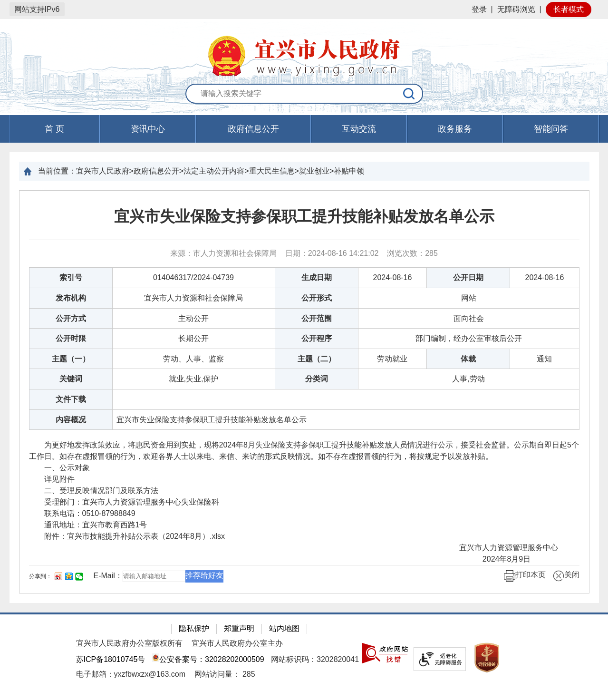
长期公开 (193, 338)
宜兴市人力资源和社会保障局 (193, 298)
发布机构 (71, 298)
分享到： (40, 576)
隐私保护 (194, 628)
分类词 (317, 379)
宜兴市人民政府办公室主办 (237, 643)
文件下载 (71, 399)
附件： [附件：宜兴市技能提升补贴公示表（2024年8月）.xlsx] (127, 536)
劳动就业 (392, 359)
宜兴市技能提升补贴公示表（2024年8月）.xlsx (146, 536)
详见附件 (52, 479)
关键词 (71, 379)
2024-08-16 (393, 277)
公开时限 (71, 338)
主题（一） (71, 359)
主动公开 (193, 318)
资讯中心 (148, 129)
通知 (544, 359)
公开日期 (468, 277)
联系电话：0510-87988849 (82, 513)
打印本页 (525, 576)
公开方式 (71, 318)
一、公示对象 (59, 468)
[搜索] (409, 94)
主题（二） (317, 359)
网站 (469, 298)
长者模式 (569, 9)
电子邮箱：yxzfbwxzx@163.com (131, 674)
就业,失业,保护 (194, 379)
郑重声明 (239, 628)
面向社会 (469, 318)
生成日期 (317, 277)
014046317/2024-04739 (193, 277)
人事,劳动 (468, 379)
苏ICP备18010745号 (111, 659)
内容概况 (71, 420)
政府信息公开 (253, 129)
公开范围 (317, 318)
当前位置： (57, 171)
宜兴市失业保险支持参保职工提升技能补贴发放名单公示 (304, 216)
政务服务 (455, 129)
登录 (479, 9)
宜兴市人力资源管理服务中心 (511, 548)
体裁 (468, 359)
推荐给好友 (204, 575)
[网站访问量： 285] (225, 674)
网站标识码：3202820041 (315, 659)
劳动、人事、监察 (193, 359)
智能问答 (551, 129)
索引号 (71, 277)
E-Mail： (108, 576)
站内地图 (284, 628)
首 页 (54, 129)
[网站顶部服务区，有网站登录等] (304, 10)
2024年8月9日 (523, 559)
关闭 (566, 576)
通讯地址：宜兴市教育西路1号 (88, 525)
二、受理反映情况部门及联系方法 (94, 491)
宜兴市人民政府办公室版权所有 (129, 643)
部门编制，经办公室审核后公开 (469, 338)
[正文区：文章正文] (304, 392)
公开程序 (317, 338)
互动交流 (359, 129)
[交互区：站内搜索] (304, 94)
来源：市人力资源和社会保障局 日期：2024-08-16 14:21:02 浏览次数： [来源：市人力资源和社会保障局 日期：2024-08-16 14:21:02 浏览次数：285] (304, 253)
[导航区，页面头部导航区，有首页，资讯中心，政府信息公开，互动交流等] (304, 129)
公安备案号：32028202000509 (208, 659)
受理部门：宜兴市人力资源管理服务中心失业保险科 (124, 502)
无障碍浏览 (516, 9)
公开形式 (317, 298)
